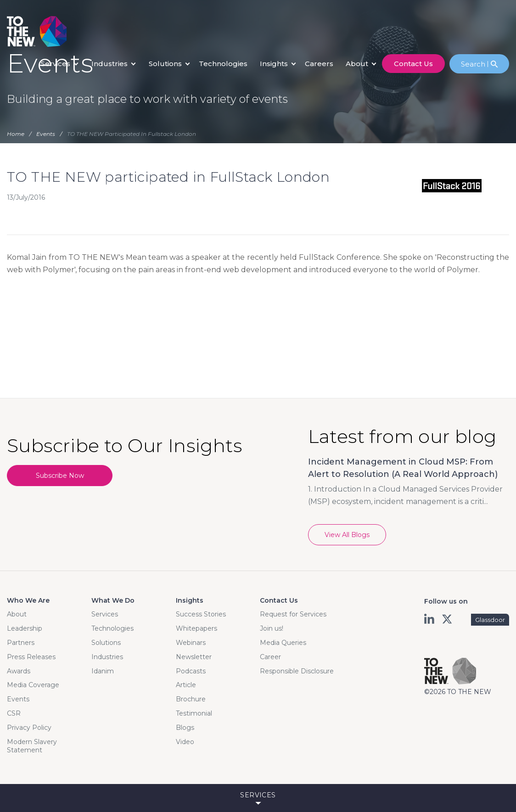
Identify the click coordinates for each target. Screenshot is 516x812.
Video (185, 742)
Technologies (223, 64)
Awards (19, 671)
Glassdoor (490, 620)
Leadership (25, 628)
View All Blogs (347, 535)
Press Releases (31, 657)
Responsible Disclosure (297, 671)
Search (475, 64)
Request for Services (293, 614)
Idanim (103, 671)
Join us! (272, 628)
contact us (413, 64)
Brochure (191, 699)
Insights (274, 64)
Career (270, 657)
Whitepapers (196, 628)
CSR (14, 713)
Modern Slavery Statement (32, 746)
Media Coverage (33, 685)
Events (18, 699)
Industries (109, 64)
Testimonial (194, 713)
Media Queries (283, 643)
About (357, 64)
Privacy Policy (29, 728)
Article (186, 685)
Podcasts (191, 671)
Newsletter (194, 657)
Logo (37, 31)
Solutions (165, 64)
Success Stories (201, 614)
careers (319, 64)
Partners (21, 643)
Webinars (191, 643)
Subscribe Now (60, 476)
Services (56, 64)
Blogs (185, 728)
